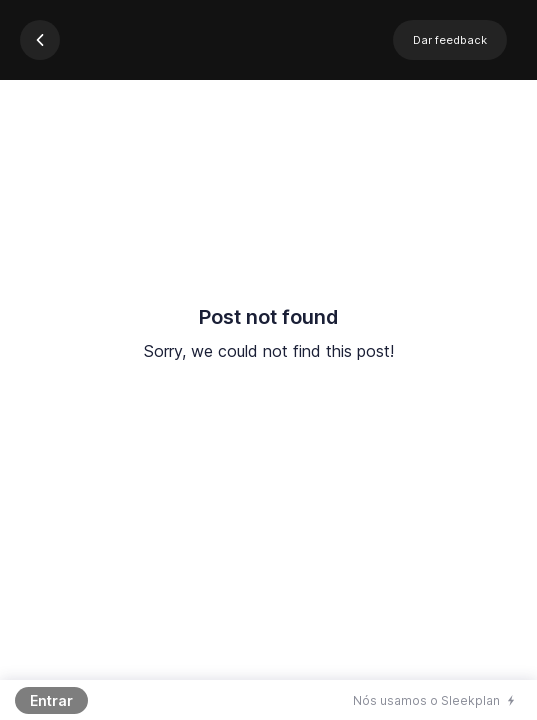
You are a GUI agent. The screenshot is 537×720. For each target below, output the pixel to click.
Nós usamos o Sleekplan (426, 700)
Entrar (51, 700)
